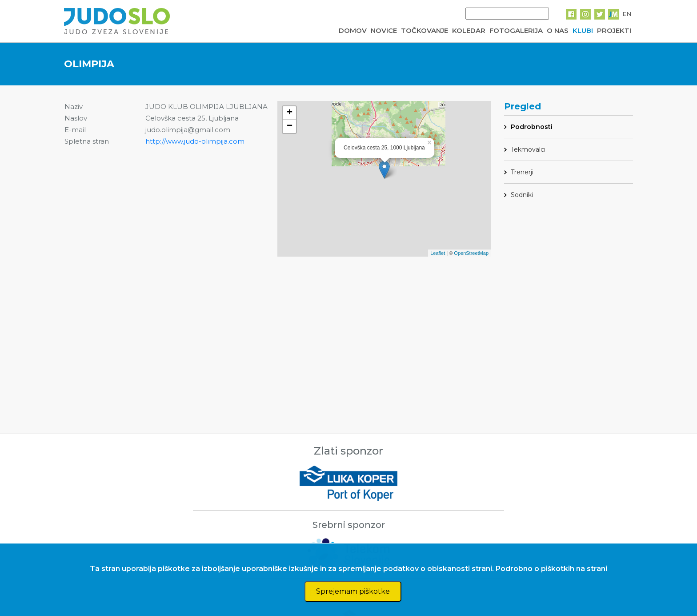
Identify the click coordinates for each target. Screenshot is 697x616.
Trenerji (522, 172)
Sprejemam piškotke (353, 591)
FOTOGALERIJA (516, 30)
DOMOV (353, 30)
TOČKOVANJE (425, 30)
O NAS (558, 30)
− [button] (290, 126)
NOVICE (384, 30)
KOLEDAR (469, 30)
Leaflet (438, 253)
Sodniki (522, 195)
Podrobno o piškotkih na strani (551, 569)
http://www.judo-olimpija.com (195, 141)
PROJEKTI (614, 30)
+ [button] (290, 113)
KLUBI (583, 30)
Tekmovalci (528, 149)
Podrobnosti (532, 127)
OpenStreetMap (471, 253)
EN (627, 14)
